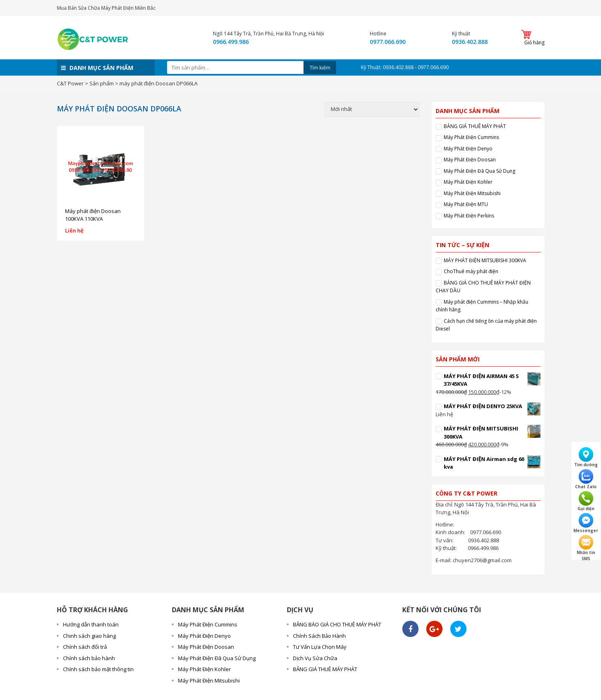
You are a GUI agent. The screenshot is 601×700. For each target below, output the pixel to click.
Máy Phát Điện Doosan (470, 160)
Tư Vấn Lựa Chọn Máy (320, 647)
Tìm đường (586, 457)
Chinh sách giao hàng (89, 636)
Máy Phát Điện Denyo (468, 149)
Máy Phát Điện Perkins (469, 216)
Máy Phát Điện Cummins (471, 137)
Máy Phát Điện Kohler (468, 182)
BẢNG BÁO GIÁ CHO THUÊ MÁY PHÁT (337, 624)
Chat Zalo (586, 479)
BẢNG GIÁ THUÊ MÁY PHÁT (475, 126)
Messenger (586, 523)
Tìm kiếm (320, 68)
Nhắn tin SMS (586, 545)
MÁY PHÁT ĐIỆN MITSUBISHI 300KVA (485, 260)
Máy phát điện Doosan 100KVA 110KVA (93, 215)
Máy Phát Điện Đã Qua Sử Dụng (479, 171)
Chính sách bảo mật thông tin (98, 669)
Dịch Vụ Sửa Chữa (315, 658)
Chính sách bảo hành (89, 658)
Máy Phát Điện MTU (466, 204)
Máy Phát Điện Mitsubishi (472, 193)
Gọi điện (586, 501)
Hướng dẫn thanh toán (91, 624)
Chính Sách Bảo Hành (319, 636)
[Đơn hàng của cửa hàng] (372, 109)
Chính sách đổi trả (85, 647)
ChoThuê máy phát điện (471, 271)
